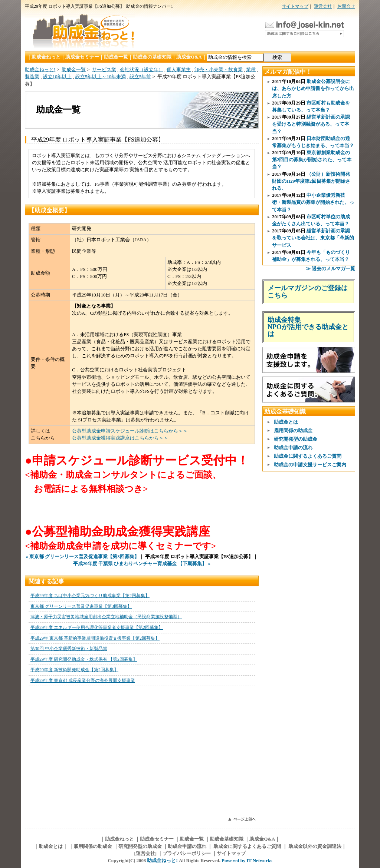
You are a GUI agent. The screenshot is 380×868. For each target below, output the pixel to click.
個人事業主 (179, 70)
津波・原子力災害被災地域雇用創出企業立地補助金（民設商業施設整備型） (106, 617)
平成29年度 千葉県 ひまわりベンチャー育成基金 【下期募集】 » (142, 564)
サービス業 (104, 70)
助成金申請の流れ (293, 448)
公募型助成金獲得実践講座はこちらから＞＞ (120, 438)
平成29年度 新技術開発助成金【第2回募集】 (74, 670)
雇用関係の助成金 (293, 431)
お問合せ (346, 6)
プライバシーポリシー (187, 854)
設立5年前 (140, 77)
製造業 (32, 77)
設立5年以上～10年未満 (101, 77)
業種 (251, 70)
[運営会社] (146, 854)
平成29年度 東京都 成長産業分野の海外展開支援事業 (83, 680)
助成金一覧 (116, 57)
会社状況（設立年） (142, 70)
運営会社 (323, 6)
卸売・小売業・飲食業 (219, 70)
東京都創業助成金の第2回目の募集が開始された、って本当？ (312, 160)
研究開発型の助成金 (296, 439)
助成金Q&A (189, 57)
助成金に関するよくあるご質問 (308, 456)
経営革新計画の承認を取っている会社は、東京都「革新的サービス (313, 238)
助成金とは (286, 422)
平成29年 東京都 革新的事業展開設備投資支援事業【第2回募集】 (95, 638)
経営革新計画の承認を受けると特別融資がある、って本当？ (311, 124)
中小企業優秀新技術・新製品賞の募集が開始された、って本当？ (313, 202)
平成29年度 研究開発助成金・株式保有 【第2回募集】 (84, 659)
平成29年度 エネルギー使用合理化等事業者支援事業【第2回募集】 (97, 627)
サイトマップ (295, 6)
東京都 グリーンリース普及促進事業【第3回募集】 (81, 606)
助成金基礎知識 (285, 412)
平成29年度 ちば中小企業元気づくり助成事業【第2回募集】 (90, 596)
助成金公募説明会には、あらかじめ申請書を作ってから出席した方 (313, 89)
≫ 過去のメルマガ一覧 (330, 269)
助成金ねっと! (40, 70)
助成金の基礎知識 (152, 57)
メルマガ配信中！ (288, 72)
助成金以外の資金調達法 (314, 847)
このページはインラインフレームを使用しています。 (142, 751)
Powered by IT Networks (247, 861)
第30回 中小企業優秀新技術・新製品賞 (69, 649)
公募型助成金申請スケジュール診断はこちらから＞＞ (130, 431)
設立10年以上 (58, 77)
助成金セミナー (82, 57)
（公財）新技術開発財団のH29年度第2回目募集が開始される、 (311, 181)
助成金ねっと (46, 57)
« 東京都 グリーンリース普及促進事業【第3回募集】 (82, 557)
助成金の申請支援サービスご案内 (310, 465)
